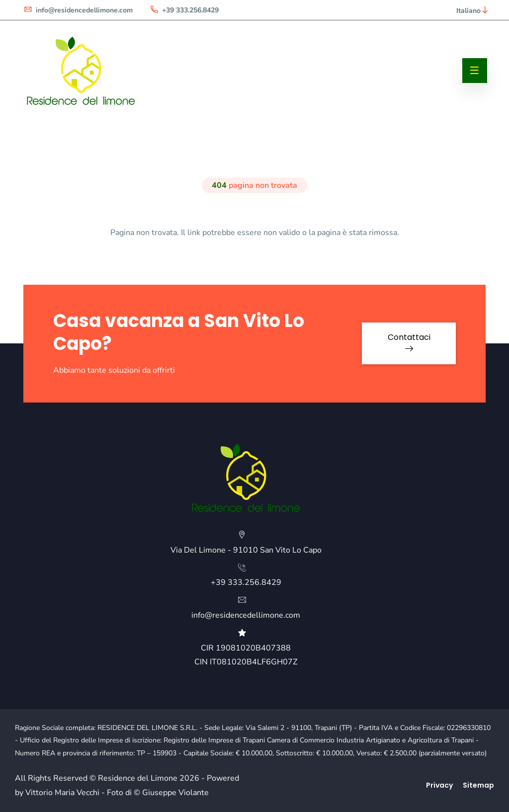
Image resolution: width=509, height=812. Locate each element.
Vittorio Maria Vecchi (62, 793)
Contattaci (409, 342)
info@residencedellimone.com (78, 10)
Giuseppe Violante (175, 793)
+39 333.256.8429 (184, 10)
